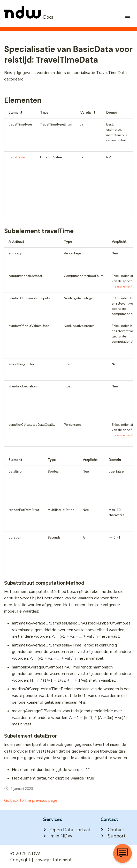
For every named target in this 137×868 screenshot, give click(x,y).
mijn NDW (58, 836)
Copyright (20, 860)
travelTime (17, 157)
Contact (112, 830)
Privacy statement (53, 860)
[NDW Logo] (29, 17)
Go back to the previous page (31, 800)
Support (113, 836)
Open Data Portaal (67, 830)
